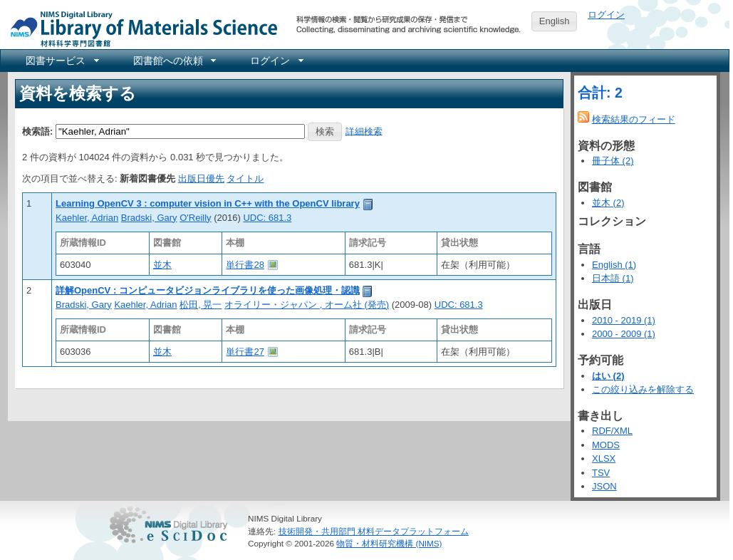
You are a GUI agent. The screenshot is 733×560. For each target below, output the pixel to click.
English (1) (614, 265)
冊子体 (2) (613, 161)
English (555, 21)
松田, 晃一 (201, 305)
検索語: (37, 131)
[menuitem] (61, 61)
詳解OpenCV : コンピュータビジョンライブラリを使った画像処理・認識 (208, 290)
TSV (601, 473)
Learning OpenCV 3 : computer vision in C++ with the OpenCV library (208, 203)
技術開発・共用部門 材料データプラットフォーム (374, 531)
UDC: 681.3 (267, 218)
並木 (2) (608, 203)
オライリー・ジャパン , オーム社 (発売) (307, 305)
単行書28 (245, 265)
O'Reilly (195, 218)
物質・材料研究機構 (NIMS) (389, 543)
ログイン (606, 15)
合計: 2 (600, 93)
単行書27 (245, 352)
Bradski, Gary (149, 218)
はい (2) (608, 376)
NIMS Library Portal (140, 28)
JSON (604, 486)
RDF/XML (612, 431)
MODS (606, 445)
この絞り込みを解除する (643, 389)
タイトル (245, 178)
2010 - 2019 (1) (624, 320)
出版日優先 (201, 178)
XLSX (604, 458)
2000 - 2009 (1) (624, 334)
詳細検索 (364, 131)
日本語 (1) (613, 278)
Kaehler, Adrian (87, 218)
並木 (162, 265)
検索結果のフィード (634, 119)
